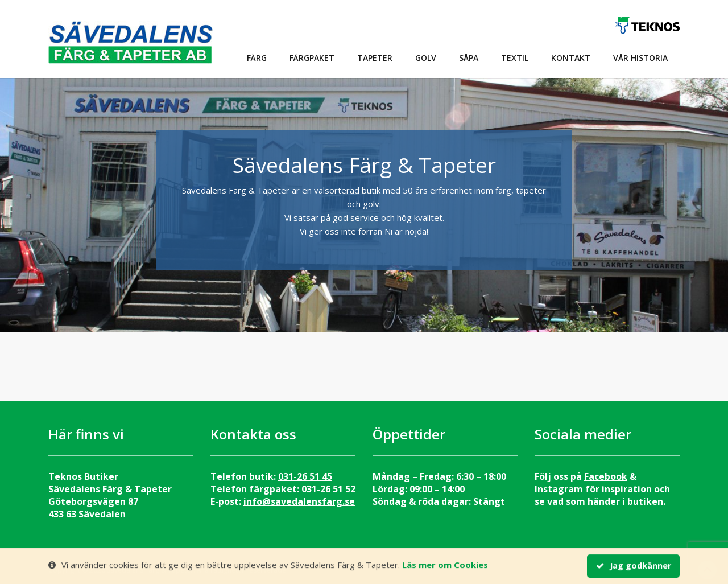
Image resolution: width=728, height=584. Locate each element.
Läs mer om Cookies (445, 565)
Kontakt (571, 58)
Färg (257, 58)
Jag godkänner (634, 566)
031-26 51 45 (305, 476)
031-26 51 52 (328, 489)
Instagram (559, 489)
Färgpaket (312, 58)
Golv (426, 58)
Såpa (469, 58)
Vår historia (640, 58)
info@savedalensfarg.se (299, 501)
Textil (515, 58)
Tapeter (375, 58)
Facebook (606, 476)
